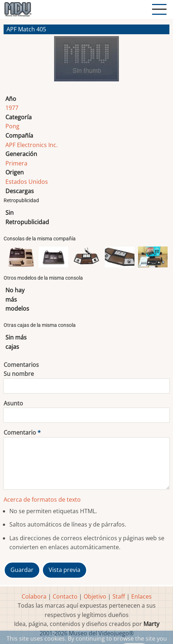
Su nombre (19, 374)
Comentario (20, 432)
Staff (119, 596)
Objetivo (95, 596)
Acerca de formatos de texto (42, 499)
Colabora (34, 596)
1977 (12, 108)
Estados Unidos (27, 182)
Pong (12, 126)
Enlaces (141, 596)
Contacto (65, 596)
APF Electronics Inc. (32, 145)
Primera (16, 163)
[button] (86, 62)
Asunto (13, 403)
